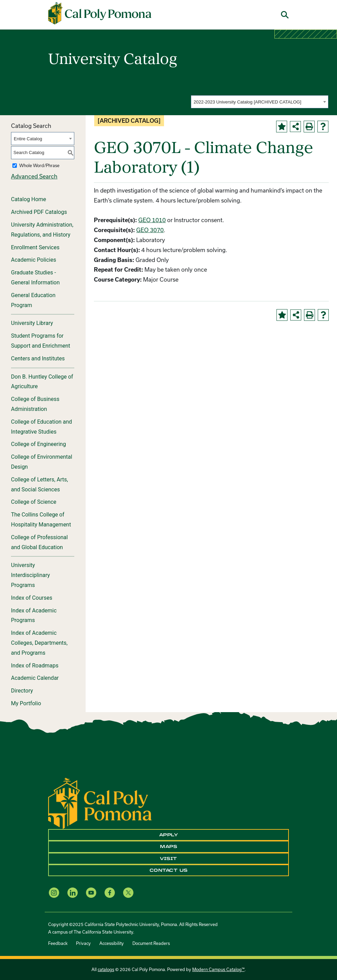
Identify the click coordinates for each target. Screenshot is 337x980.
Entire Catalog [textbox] (28, 139)
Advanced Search (34, 176)
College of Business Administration (35, 404)
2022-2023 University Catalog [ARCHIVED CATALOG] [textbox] (247, 102)
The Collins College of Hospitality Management (41, 520)
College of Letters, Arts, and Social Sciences (40, 484)
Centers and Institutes (38, 358)
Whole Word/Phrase (39, 165)
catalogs (106, 969)
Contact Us (169, 870)
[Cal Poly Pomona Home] (100, 13)
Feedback (58, 943)
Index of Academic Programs (34, 616)
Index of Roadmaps (35, 666)
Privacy (83, 943)
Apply (169, 835)
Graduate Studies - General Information (35, 277)
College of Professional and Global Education (39, 542)
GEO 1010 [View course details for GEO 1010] (152, 220)
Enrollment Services (35, 247)
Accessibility (112, 943)
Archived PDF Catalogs (39, 212)
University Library (32, 323)
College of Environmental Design (42, 462)
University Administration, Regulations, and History (42, 230)
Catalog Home (29, 199)
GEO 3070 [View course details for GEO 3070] (150, 230)
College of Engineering (39, 444)
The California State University (103, 932)
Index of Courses (32, 598)
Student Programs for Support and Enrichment (41, 341)
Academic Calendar (35, 678)
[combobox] (260, 102)
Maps (168, 847)
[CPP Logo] (100, 803)
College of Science (34, 502)
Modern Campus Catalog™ (218, 969)
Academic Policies (34, 260)
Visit (168, 859)
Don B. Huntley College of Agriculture (42, 382)
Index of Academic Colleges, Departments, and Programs (39, 643)
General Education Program (33, 300)
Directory (22, 691)
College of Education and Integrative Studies (41, 427)
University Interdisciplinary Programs (30, 575)
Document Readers (151, 943)
